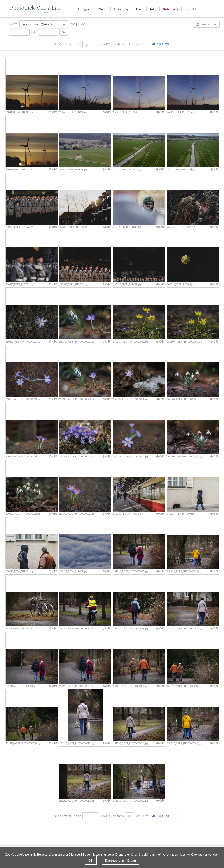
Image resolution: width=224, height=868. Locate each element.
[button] (64, 32)
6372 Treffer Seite (68, 44)
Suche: (13, 24)
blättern (118, 44)
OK (91, 860)
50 (153, 44)
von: (83, 24)
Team (139, 9)
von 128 (105, 44)
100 (160, 44)
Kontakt (190, 9)
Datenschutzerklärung (121, 860)
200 (168, 44)
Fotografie (85, 9)
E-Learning (121, 9)
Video (103, 9)
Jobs (153, 9)
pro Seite (152, 44)
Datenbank (171, 9)
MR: (72, 24)
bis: (33, 32)
